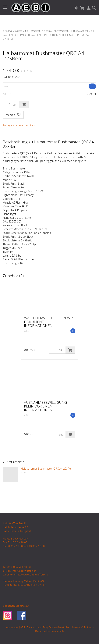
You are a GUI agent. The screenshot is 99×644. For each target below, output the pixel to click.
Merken (13, 115)
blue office (77, 628)
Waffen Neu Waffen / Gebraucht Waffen (42, 31)
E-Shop (8, 31)
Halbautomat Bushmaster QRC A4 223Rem (47, 469)
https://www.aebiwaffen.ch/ (31, 575)
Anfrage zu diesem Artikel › (19, 125)
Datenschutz (34, 628)
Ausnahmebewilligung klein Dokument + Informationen (45, 406)
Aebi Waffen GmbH (59, 628)
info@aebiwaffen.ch (24, 571)
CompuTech (57, 631)
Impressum (12, 628)
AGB (23, 628)
